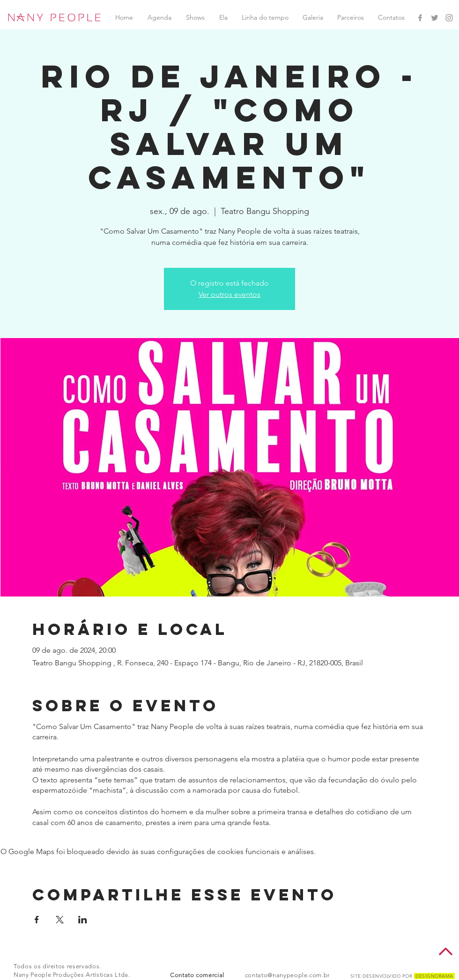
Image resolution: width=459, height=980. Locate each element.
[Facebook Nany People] (420, 18)
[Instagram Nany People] (449, 18)
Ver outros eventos (229, 294)
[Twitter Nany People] (435, 18)
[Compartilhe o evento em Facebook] (37, 920)
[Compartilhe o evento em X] (60, 920)
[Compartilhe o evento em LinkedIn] (83, 920)
